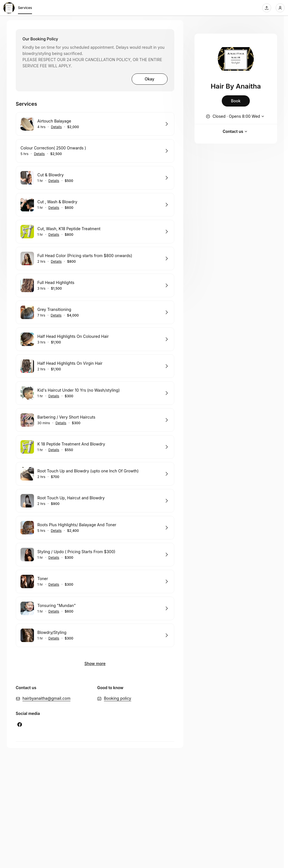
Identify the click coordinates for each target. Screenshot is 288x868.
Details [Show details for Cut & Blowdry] (54, 181)
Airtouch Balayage (54, 121)
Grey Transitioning (54, 309)
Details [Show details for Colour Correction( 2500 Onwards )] (39, 154)
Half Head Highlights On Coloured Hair (73, 336)
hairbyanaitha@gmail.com (46, 698)
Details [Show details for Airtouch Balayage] (57, 127)
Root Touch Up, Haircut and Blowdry (71, 498)
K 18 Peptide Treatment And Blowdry (71, 444)
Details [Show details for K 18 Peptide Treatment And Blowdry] (54, 450)
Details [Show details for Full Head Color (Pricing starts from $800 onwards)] (56, 262)
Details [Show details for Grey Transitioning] (56, 315)
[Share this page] (267, 8)
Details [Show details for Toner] (54, 585)
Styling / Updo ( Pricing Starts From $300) (76, 552)
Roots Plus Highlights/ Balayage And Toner (77, 525)
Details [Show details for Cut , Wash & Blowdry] (54, 208)
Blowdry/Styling (52, 632)
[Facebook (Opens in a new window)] (20, 724)
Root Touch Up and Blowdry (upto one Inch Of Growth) (88, 471)
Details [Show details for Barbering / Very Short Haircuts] (61, 423)
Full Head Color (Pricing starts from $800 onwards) (85, 256)
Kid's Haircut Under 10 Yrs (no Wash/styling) (79, 390)
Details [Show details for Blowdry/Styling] (54, 638)
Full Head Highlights (56, 282)
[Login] (280, 8)
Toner (43, 579)
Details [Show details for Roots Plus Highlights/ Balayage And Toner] (56, 531)
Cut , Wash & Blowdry (57, 202)
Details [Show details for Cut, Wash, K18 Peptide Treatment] (54, 235)
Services (25, 9)
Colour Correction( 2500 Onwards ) (53, 148)
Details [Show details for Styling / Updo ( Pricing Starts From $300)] (54, 558)
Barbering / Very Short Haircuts (66, 417)
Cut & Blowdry (51, 175)
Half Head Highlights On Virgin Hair (70, 363)
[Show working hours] (236, 116)
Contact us (236, 131)
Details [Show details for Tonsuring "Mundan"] (54, 611)
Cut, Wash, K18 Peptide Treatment (69, 229)
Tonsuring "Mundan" (57, 605)
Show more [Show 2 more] (95, 663)
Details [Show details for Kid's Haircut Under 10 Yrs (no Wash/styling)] (54, 396)
